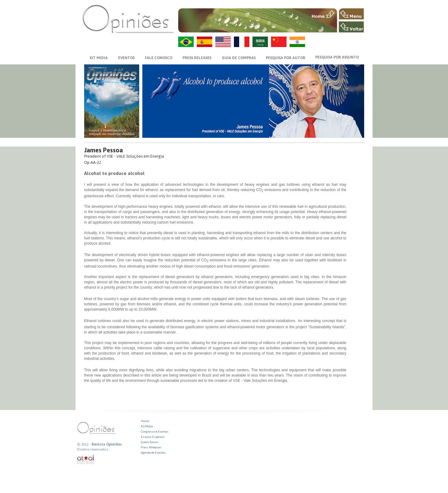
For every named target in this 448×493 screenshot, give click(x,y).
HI (297, 42)
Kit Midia (147, 426)
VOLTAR (351, 27)
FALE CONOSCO (159, 58)
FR (242, 42)
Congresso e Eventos (155, 432)
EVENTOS (126, 58)
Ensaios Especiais (153, 437)
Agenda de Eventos (153, 453)
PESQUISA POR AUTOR (286, 58)
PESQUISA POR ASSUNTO (337, 57)
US (223, 42)
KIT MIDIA (99, 58)
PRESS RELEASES (197, 58)
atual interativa (86, 460)
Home (145, 421)
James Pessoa (103, 150)
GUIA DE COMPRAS (239, 58)
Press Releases (151, 447)
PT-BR (186, 42)
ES (205, 42)
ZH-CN (279, 42)
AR (260, 42)
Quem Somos (150, 442)
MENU (351, 14)
